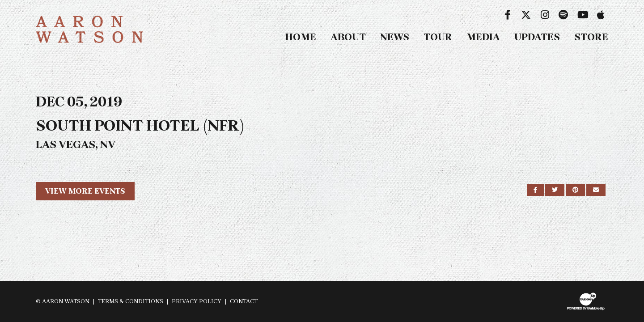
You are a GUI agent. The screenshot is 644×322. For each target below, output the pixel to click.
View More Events (85, 191)
